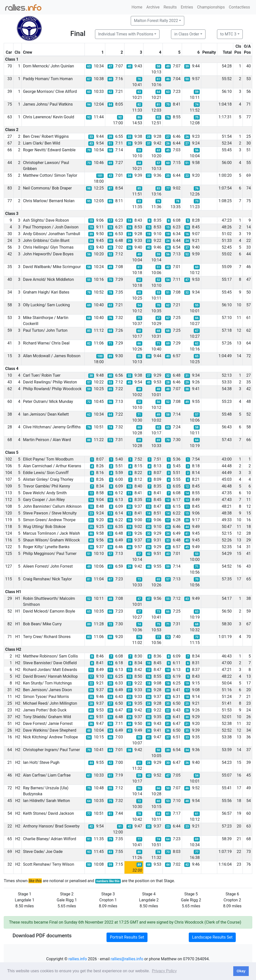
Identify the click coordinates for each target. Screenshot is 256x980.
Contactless (239, 7)
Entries (187, 7)
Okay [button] (241, 971)
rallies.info (78, 959)
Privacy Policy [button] (164, 971)
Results (170, 7)
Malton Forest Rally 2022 (156, 21)
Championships (211, 7)
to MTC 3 (228, 34)
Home (137, 7)
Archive (153, 7)
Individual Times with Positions (126, 34)
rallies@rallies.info (127, 959)
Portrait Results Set (127, 937)
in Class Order (187, 34)
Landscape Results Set (212, 937)
